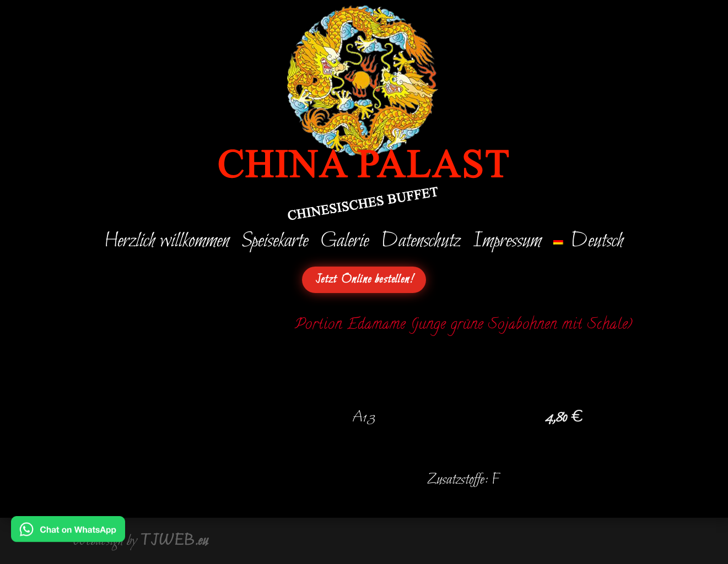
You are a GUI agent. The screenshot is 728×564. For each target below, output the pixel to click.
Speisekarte (277, 243)
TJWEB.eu (174, 541)
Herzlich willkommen (169, 243)
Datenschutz (421, 243)
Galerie (346, 243)
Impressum (506, 243)
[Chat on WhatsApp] (68, 535)
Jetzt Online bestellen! (364, 280)
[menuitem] (586, 243)
